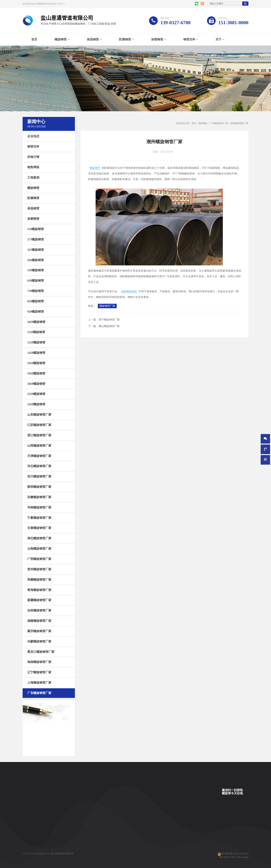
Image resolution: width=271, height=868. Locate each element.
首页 (34, 39)
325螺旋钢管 (36, 250)
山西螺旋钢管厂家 (39, 446)
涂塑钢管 (157, 39)
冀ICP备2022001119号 (230, 857)
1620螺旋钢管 (36, 363)
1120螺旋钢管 (36, 332)
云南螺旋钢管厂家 (39, 549)
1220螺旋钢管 (36, 342)
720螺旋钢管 (36, 291)
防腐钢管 (125, 39)
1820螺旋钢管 (36, 373)
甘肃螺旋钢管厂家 (39, 528)
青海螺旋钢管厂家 (39, 590)
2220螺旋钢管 (36, 394)
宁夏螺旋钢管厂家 (39, 518)
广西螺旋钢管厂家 (39, 559)
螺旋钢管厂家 (107, 306)
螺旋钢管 (61, 39)
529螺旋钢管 (36, 270)
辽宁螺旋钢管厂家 (39, 672)
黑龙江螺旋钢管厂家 (41, 652)
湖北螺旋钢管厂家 (39, 538)
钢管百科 (189, 39)
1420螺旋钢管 (36, 353)
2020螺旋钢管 (36, 384)
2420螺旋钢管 (36, 404)
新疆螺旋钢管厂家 (39, 600)
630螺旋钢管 (36, 281)
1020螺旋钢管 (36, 322)
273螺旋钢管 (36, 239)
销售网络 (33, 167)
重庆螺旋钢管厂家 (39, 631)
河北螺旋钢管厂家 (39, 466)
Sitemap (245, 857)
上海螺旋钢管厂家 (39, 683)
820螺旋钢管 (36, 301)
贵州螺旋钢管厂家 (39, 569)
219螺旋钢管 (36, 229)
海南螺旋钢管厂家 (39, 662)
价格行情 (33, 157)
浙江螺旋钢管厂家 (39, 435)
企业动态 (33, 136)
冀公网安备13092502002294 (235, 854)
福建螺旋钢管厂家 (39, 621)
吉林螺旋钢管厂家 (39, 610)
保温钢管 (93, 39)
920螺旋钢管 (36, 312)
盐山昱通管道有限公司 (62, 854)
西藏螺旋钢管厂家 (39, 580)
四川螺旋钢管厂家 (39, 476)
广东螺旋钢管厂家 (39, 693)
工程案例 (33, 178)
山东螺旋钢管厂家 (39, 415)
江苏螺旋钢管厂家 (39, 425)
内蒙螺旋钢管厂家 (39, 641)
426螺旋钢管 (36, 260)
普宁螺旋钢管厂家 (109, 320)
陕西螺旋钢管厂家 (39, 487)
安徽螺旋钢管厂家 (39, 497)
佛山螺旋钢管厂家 (109, 326)
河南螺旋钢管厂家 (39, 507)
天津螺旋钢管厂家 (39, 456)
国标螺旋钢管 (129, 291)
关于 (218, 39)
